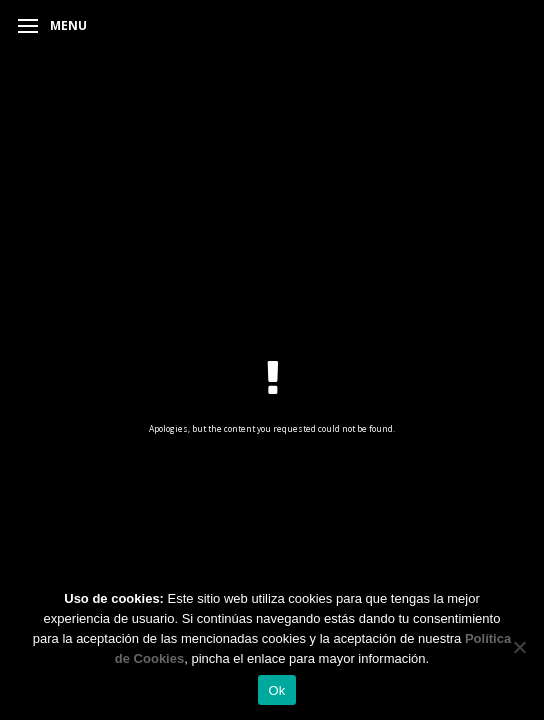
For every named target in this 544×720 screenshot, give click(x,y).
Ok (276, 690)
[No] (519, 647)
